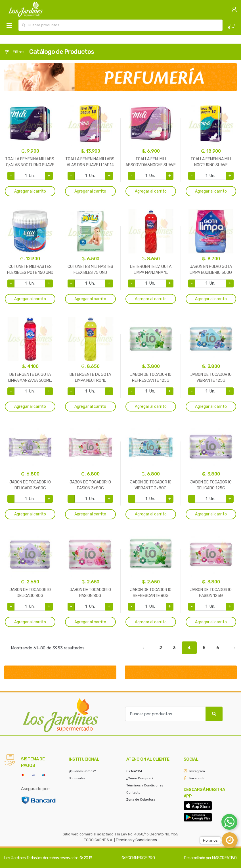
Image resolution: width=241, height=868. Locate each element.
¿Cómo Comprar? (140, 778)
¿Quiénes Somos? (82, 771)
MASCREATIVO (224, 858)
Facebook (197, 778)
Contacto (133, 793)
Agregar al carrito (30, 191)
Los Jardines (15, 858)
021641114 (134, 771)
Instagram (197, 771)
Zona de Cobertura (141, 800)
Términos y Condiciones (145, 785)
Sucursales (77, 778)
